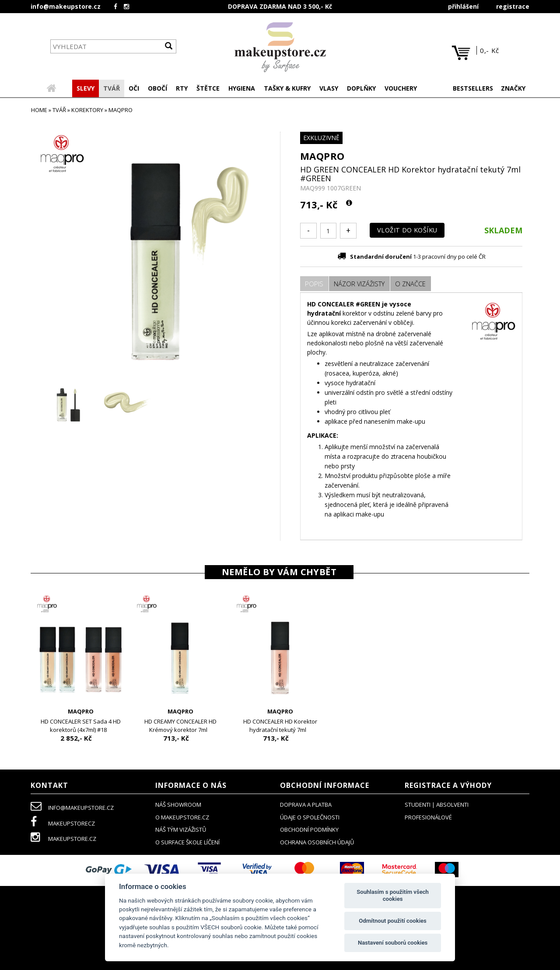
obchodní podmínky (309, 830)
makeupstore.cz (63, 840)
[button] (112, 89)
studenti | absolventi (437, 805)
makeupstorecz (63, 824)
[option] (80, 670)
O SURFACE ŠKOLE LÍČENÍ (187, 843)
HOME (39, 111)
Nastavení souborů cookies (393, 943)
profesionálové (428, 818)
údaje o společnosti (310, 818)
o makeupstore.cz (182, 818)
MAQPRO (322, 157)
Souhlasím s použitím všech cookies (393, 895)
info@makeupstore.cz (66, 6)
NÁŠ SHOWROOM (178, 805)
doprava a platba (306, 805)
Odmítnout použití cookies (393, 921)
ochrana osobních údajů (317, 843)
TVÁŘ (59, 111)
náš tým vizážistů (181, 830)
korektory (87, 111)
